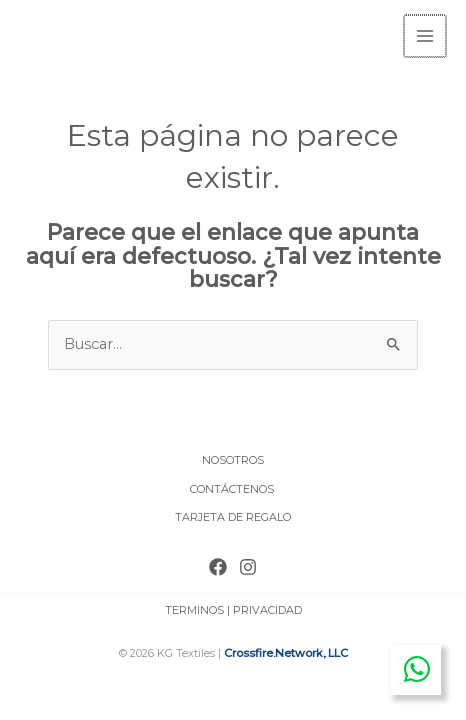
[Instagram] (248, 565)
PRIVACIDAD (267, 608)
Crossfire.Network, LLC (286, 651)
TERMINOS (194, 608)
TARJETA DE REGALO (233, 515)
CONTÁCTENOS (233, 487)
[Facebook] (218, 565)
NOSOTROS (233, 458)
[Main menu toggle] (426, 35)
